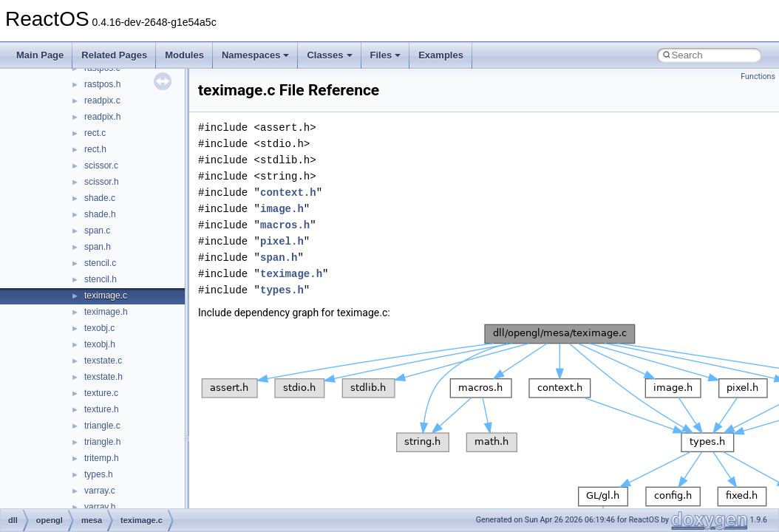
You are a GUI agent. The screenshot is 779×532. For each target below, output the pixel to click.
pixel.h (282, 241)
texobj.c (99, 328)
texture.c (101, 393)
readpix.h (102, 117)
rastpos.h (102, 84)
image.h (282, 209)
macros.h (285, 225)
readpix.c (102, 100)
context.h (288, 192)
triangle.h (102, 442)
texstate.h (103, 377)
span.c (97, 231)
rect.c (95, 133)
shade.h (100, 214)
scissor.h (102, 182)
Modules (184, 55)
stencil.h (101, 279)
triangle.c (102, 426)
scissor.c (101, 166)
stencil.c (100, 263)
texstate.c (103, 361)
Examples (441, 55)
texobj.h (100, 344)
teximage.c (106, 296)
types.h (99, 474)
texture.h (102, 409)
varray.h (100, 507)
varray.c (100, 491)
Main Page (40, 55)
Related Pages (114, 55)
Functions (758, 76)
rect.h (95, 149)
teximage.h (106, 312)
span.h (98, 247)
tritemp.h (102, 458)
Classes (329, 55)
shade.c (100, 198)
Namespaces (256, 55)
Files (386, 55)
